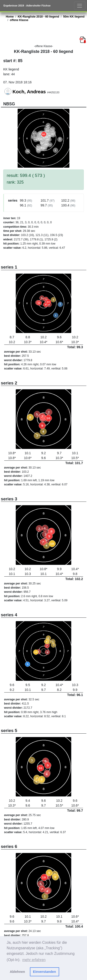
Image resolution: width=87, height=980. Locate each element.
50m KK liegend (74, 17)
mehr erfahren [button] (34, 960)
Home (10, 17)
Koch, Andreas (29, 92)
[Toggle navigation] (80, 6)
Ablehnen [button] (17, 972)
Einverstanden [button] (44, 972)
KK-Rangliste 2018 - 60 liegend (38, 17)
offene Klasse (19, 20)
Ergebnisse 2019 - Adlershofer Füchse (27, 6)
